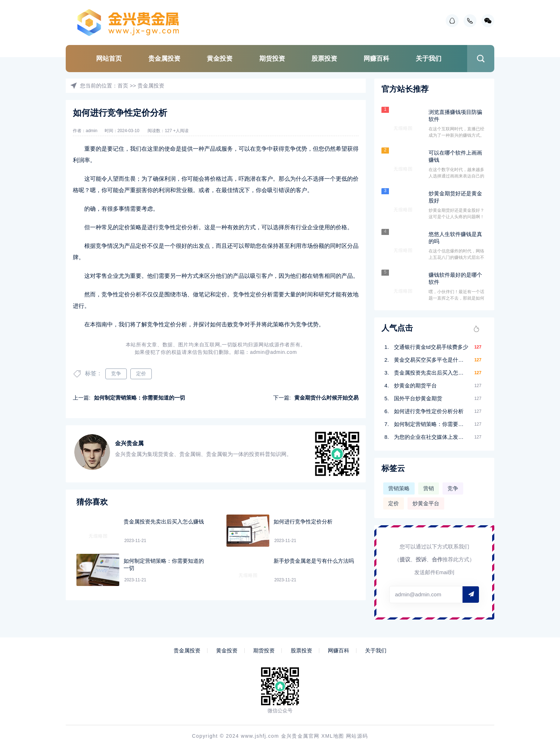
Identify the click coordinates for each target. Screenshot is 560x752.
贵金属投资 (164, 59)
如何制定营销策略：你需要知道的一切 (139, 398)
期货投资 (272, 59)
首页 (123, 86)
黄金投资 (220, 59)
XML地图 (333, 736)
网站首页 (109, 59)
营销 (429, 488)
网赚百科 (376, 59)
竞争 (116, 374)
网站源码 (357, 736)
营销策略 (399, 488)
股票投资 (324, 59)
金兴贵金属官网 (300, 736)
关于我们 (429, 59)
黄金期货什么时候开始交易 (326, 398)
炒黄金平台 (426, 503)
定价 (141, 374)
